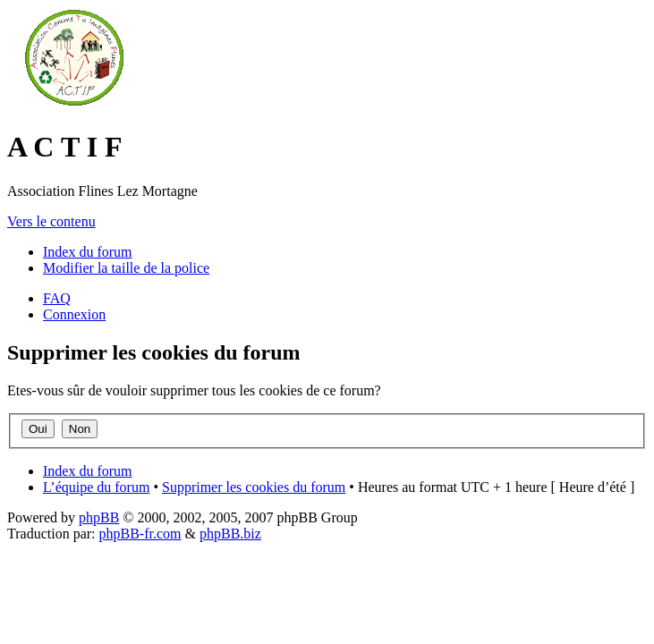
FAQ (57, 298)
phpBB (99, 517)
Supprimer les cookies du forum (254, 487)
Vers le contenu (51, 221)
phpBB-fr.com (140, 534)
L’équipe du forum (96, 487)
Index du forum (88, 252)
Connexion (74, 314)
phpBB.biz (230, 534)
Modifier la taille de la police (126, 268)
